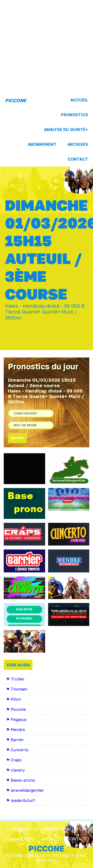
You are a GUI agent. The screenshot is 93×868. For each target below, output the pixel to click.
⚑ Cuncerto (17, 750)
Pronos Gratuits (62, 829)
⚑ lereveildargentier (25, 790)
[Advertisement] (46, 46)
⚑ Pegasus (16, 719)
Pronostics (75, 115)
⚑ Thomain (17, 689)
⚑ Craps (14, 760)
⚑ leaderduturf (21, 800)
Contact (78, 159)
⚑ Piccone (16, 709)
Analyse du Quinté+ (66, 130)
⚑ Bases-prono (21, 780)
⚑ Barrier (15, 740)
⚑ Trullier (15, 679)
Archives (78, 144)
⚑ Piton (14, 699)
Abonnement (42, 144)
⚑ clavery (15, 770)
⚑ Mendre (16, 730)
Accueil (79, 100)
